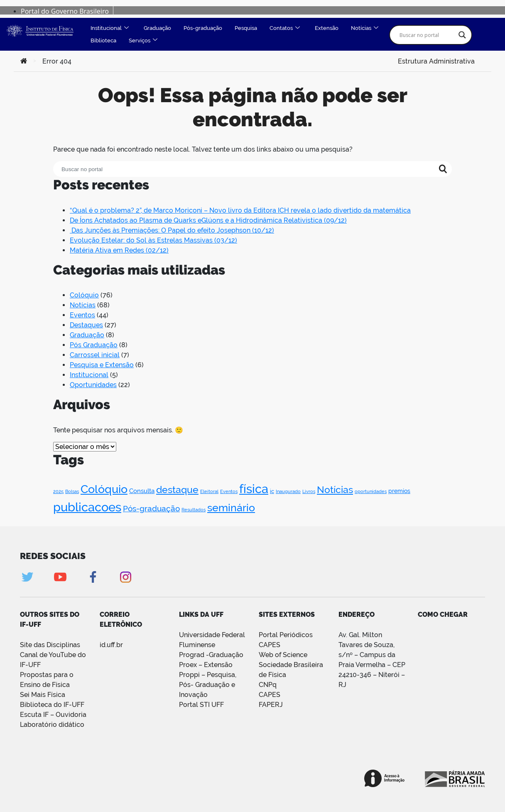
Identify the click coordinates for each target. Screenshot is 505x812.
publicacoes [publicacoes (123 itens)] (87, 507)
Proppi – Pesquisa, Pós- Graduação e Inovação (208, 685)
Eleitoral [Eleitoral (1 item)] (209, 491)
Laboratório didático (52, 725)
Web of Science (283, 655)
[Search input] (427, 35)
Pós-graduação (203, 28)
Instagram (126, 577)
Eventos (82, 315)
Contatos (285, 28)
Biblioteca (103, 40)
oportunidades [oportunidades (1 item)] (371, 491)
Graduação (157, 28)
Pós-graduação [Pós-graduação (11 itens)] (151, 508)
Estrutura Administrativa (436, 60)
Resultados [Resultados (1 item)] (194, 510)
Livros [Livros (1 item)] (309, 491)
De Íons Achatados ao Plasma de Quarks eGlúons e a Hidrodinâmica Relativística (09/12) (208, 220)
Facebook (93, 577)
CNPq (268, 685)
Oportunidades (93, 385)
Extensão (327, 28)
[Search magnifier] (462, 35)
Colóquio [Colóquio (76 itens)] (104, 489)
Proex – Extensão (206, 665)
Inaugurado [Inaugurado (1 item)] (288, 491)
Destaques (86, 325)
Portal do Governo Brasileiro (65, 11)
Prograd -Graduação (211, 655)
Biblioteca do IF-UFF (52, 705)
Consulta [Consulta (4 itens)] (142, 491)
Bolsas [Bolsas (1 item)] (72, 491)
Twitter (27, 577)
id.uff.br (111, 645)
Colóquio (84, 295)
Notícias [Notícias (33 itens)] (335, 489)
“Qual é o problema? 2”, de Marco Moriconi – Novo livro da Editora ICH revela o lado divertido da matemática (240, 210)
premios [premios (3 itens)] (399, 491)
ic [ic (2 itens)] (272, 491)
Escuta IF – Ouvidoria (53, 715)
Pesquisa (246, 28)
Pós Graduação (94, 345)
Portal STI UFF (201, 705)
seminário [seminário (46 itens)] (231, 508)
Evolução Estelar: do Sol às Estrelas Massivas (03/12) (153, 240)
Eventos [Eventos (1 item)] (229, 491)
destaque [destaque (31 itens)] (177, 489)
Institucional (110, 28)
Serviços (143, 40)
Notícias (365, 28)
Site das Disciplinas (50, 645)
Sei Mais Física (43, 695)
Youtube (60, 577)
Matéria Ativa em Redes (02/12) (119, 250)
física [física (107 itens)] (254, 489)
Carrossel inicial (95, 355)
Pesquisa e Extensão (102, 365)
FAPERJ (271, 705)
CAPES (270, 695)
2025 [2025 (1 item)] (58, 491)
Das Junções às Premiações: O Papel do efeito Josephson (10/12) (172, 230)
